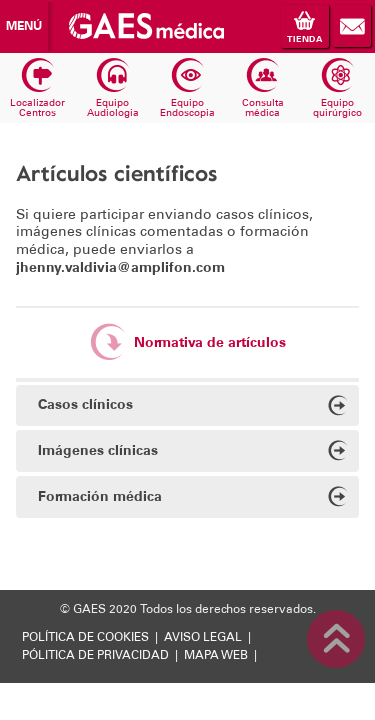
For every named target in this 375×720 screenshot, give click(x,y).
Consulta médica (263, 89)
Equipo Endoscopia (187, 89)
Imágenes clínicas (193, 452)
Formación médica (193, 498)
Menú (24, 26)
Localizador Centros (37, 89)
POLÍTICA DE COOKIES (85, 637)
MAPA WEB (216, 655)
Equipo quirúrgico (337, 89)
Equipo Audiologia (113, 89)
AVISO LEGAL (203, 637)
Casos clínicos (193, 407)
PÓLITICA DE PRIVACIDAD (95, 655)
